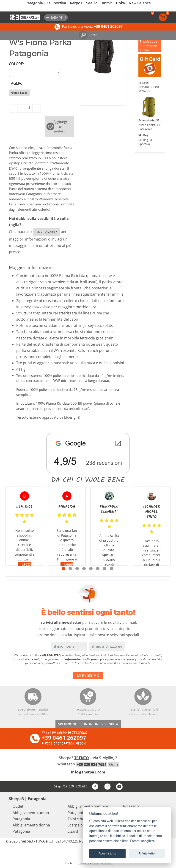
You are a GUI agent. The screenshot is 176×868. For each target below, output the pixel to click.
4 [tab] (84, 569)
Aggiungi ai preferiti (57, 126)
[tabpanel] (24, 526)
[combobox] (35, 73)
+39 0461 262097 (64, 738)
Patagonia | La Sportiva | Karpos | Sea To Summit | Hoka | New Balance (88, 3)
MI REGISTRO (88, 675)
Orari (114, 764)
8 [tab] (111, 569)
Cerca (88, 35)
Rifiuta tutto (147, 853)
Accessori (131, 806)
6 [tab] (98, 569)
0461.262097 (46, 232)
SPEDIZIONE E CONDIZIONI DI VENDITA (88, 724)
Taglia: (15, 83)
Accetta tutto (107, 853)
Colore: (16, 64)
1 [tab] (63, 569)
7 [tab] (105, 569)
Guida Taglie (19, 93)
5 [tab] (91, 569)
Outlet (18, 806)
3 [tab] (77, 569)
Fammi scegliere (142, 841)
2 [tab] (70, 569)
